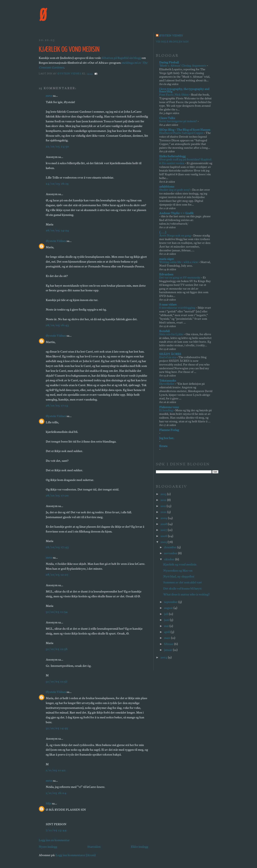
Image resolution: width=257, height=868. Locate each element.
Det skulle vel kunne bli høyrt (182, 588)
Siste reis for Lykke (172, 334)
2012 (164, 500)
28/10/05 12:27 (57, 575)
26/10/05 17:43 (57, 547)
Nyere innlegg (48, 847)
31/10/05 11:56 (57, 649)
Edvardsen (166, 274)
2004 (164, 657)
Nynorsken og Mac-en (178, 571)
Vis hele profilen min (172, 42)
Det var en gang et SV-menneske (180, 277)
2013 (164, 494)
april (167, 632)
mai (167, 626)
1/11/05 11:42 (56, 770)
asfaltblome (167, 187)
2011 (163, 506)
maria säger (166, 259)
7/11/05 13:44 (56, 830)
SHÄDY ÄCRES (170, 354)
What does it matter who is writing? (186, 594)
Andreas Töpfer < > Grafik (176, 213)
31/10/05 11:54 (57, 612)
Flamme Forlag (169, 430)
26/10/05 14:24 (57, 230)
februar (169, 644)
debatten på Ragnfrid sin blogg (121, 58)
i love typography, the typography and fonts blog (184, 90)
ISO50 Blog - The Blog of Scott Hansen (185, 130)
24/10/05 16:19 (57, 184)
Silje (49, 803)
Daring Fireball (169, 62)
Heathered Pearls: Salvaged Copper (182, 133)
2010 (164, 512)
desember (171, 547)
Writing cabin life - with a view (179, 262)
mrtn (49, 96)
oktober (170, 559)
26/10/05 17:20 (57, 495)
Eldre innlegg (140, 847)
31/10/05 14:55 (57, 728)
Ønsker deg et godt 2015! (175, 190)
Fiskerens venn (169, 407)
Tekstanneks (168, 381)
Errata (163, 446)
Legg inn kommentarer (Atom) (76, 855)
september (171, 602)
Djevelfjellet (167, 384)
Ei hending (166, 410)
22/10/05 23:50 (58, 146)
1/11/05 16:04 (56, 793)
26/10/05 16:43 (57, 325)
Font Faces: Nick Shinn (174, 95)
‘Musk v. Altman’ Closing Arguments (183, 66)
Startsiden (94, 847)
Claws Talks (167, 118)
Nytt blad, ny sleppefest (179, 576)
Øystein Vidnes (56, 241)
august (169, 608)
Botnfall (164, 331)
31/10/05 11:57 (57, 681)
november (171, 553)
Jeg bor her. (167, 438)
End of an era (168, 357)
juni (167, 620)
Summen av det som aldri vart (183, 582)
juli (166, 614)
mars (167, 638)
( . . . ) (163, 232)
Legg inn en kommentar (54, 840)
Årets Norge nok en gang (175, 235)
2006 (164, 536)
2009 (164, 518)
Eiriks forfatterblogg (172, 156)
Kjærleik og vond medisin (180, 564)
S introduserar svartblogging (178, 308)
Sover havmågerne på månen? (178, 121)
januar (168, 650)
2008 (164, 524)
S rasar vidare (168, 305)
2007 (164, 530)
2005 (164, 542)
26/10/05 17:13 (57, 405)
